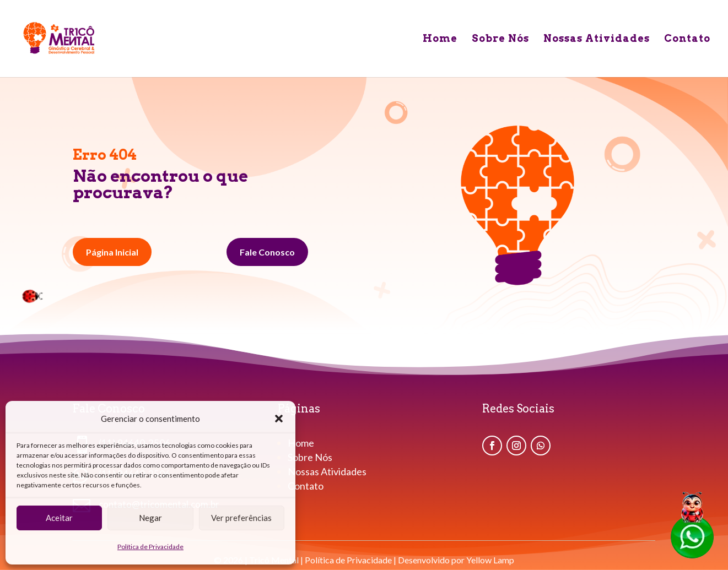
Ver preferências (241, 518)
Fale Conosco (267, 252)
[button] (279, 419)
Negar (150, 518)
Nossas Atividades (597, 39)
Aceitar (59, 518)
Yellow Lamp (490, 560)
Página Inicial (112, 252)
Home (440, 39)
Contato (687, 39)
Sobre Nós (500, 39)
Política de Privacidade (150, 547)
